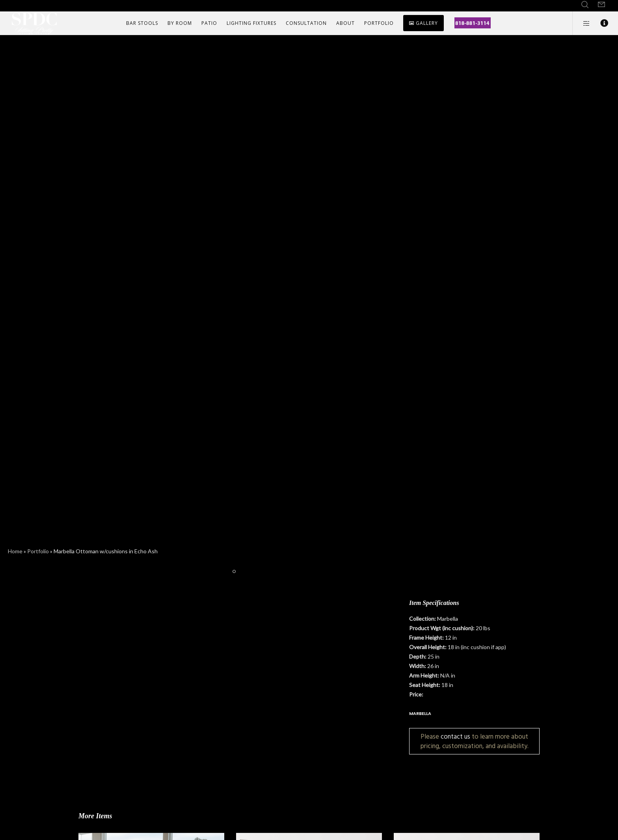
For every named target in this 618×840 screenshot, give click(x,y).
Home (15, 551)
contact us (455, 736)
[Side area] (582, 23)
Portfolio (38, 551)
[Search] (585, 5)
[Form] (601, 5)
